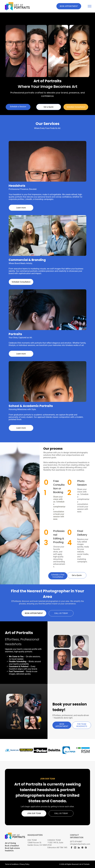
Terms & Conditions (12, 864)
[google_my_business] (86, 848)
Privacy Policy (24, 864)
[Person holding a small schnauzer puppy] (15, 700)
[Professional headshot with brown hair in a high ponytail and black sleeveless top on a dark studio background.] (62, 641)
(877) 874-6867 (76, 842)
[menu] (90, 6)
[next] (85, 51)
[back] (10, 51)
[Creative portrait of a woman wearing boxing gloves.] (33, 704)
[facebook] (72, 848)
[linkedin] (79, 848)
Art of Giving (10, 843)
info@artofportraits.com (80, 844)
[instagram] (75, 848)
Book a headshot (12, 846)
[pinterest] (82, 848)
